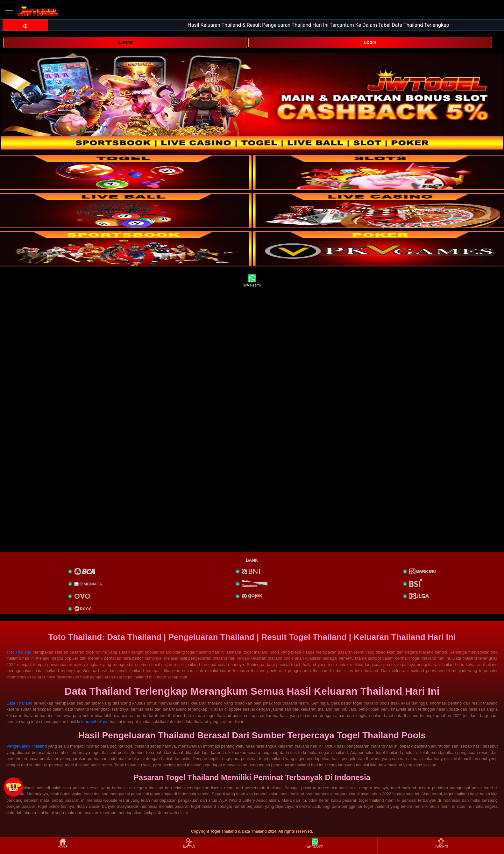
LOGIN (370, 43)
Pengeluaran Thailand (27, 746)
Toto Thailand (19, 652)
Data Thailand (19, 703)
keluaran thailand (93, 722)
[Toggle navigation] (9, 10)
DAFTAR (125, 43)
